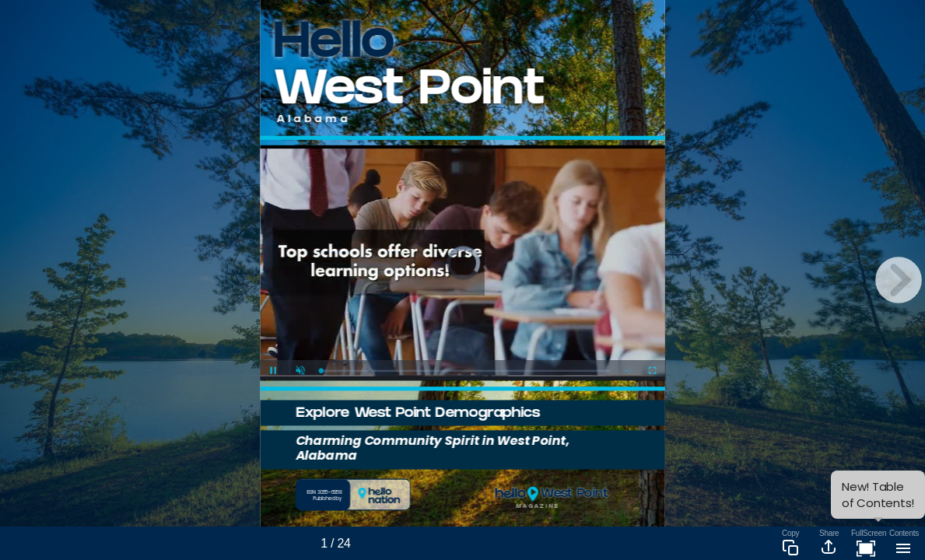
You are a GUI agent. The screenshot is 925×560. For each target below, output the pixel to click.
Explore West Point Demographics (418, 414)
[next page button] (899, 280)
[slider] (466, 371)
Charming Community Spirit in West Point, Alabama (432, 448)
